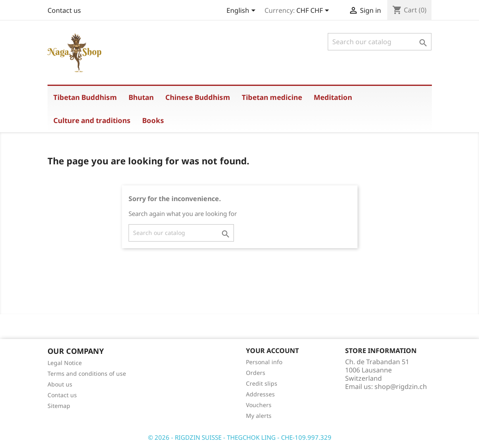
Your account (272, 351)
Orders (256, 373)
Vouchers (259, 405)
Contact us (64, 10)
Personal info (264, 362)
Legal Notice (65, 363)
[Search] (380, 42)
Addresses (260, 394)
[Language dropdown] (242, 11)
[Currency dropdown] (314, 11)
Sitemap (59, 406)
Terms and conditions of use (87, 373)
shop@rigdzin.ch (401, 386)
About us (60, 384)
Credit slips (262, 383)
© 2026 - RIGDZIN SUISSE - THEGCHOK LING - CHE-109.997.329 (240, 437)
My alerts (259, 416)
